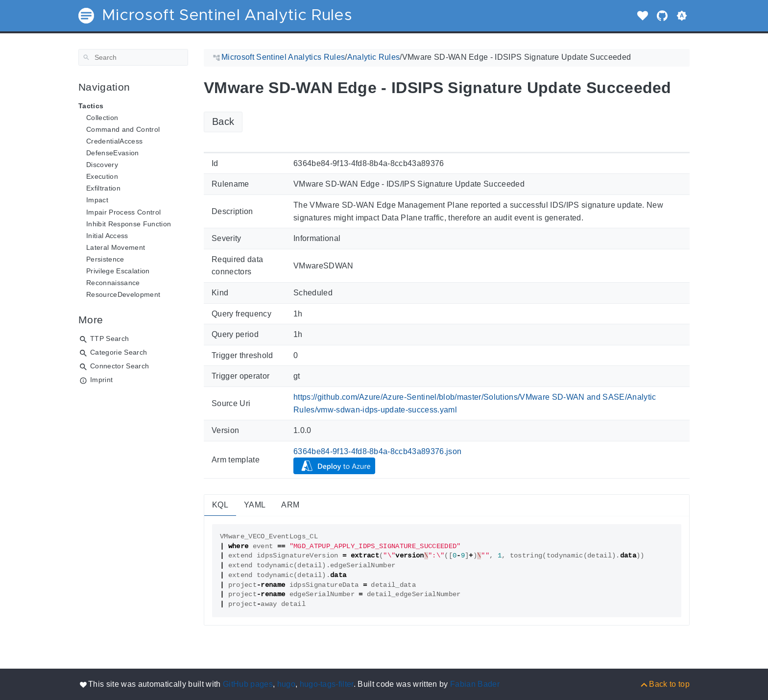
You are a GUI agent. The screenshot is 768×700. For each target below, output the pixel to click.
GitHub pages (248, 684)
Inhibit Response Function (129, 224)
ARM (290, 505)
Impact (97, 200)
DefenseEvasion (113, 153)
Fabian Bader (475, 684)
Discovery (102, 165)
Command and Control (123, 129)
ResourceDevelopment (123, 294)
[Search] (133, 57)
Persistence (105, 259)
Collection (102, 118)
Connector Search (120, 366)
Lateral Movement (116, 247)
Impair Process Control (123, 212)
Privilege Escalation (118, 271)
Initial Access (107, 236)
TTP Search (109, 338)
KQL (220, 505)
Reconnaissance (113, 283)
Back (223, 121)
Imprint (101, 380)
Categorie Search (119, 352)
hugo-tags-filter (327, 684)
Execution (102, 176)
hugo (286, 684)
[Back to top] (664, 684)
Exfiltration (103, 188)
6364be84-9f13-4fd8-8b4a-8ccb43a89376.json (378, 451)
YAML (255, 505)
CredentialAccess (114, 141)
